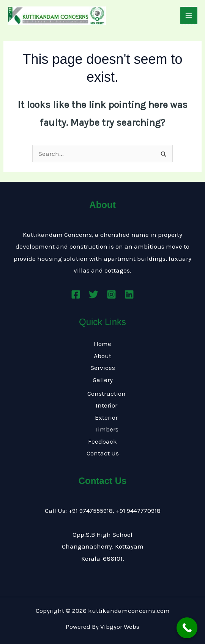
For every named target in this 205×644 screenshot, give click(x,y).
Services (103, 368)
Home (102, 344)
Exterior (106, 417)
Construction (106, 393)
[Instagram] (111, 294)
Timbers (106, 429)
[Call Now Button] (187, 628)
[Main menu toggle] (189, 16)
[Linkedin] (129, 294)
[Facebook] (76, 294)
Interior (106, 405)
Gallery (103, 380)
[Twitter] (94, 294)
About (102, 356)
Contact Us (103, 453)
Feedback (102, 441)
